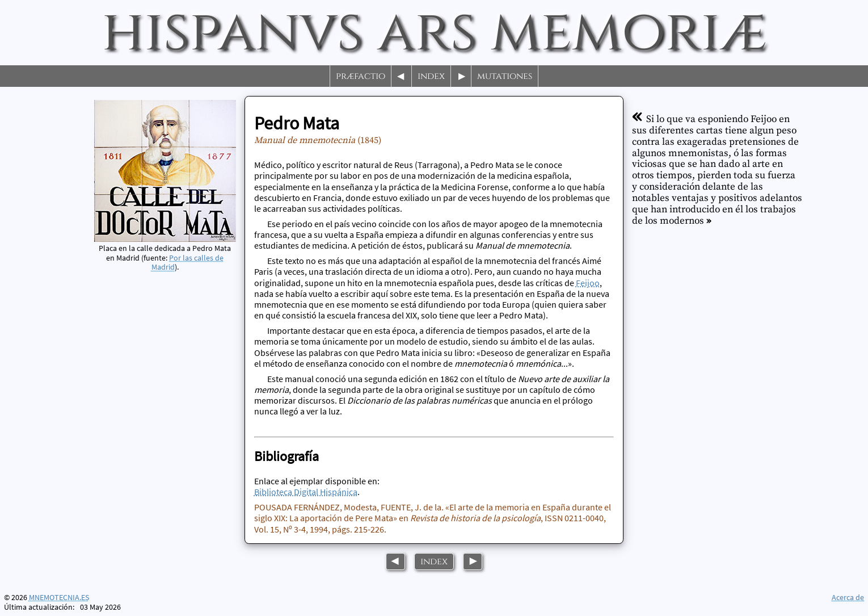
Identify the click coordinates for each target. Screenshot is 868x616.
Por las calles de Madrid (188, 263)
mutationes (505, 76)
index (431, 76)
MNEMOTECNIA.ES (59, 598)
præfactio (361, 76)
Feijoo (588, 283)
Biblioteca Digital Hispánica (306, 492)
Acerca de (848, 597)
